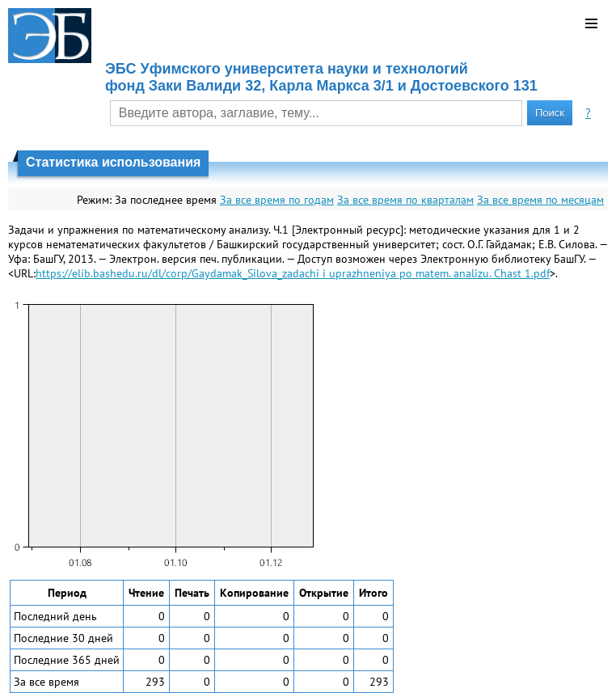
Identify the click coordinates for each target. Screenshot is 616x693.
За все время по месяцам (540, 200)
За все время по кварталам (405, 200)
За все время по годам (277, 200)
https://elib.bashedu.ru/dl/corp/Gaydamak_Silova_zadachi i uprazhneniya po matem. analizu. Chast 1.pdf (293, 273)
